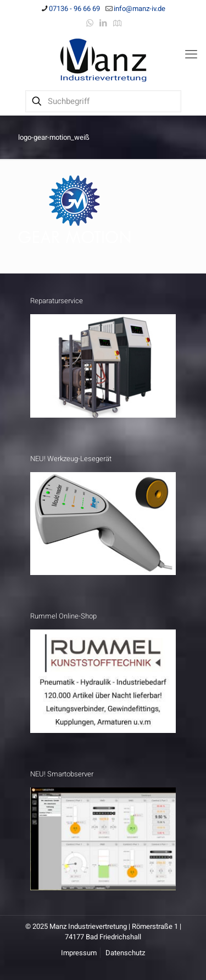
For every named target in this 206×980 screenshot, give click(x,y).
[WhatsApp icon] (90, 23)
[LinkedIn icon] (104, 23)
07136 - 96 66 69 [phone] (74, 9)
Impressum (79, 953)
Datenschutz (125, 953)
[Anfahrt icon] (117, 23)
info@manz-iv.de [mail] (140, 9)
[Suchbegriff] (103, 101)
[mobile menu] (191, 54)
